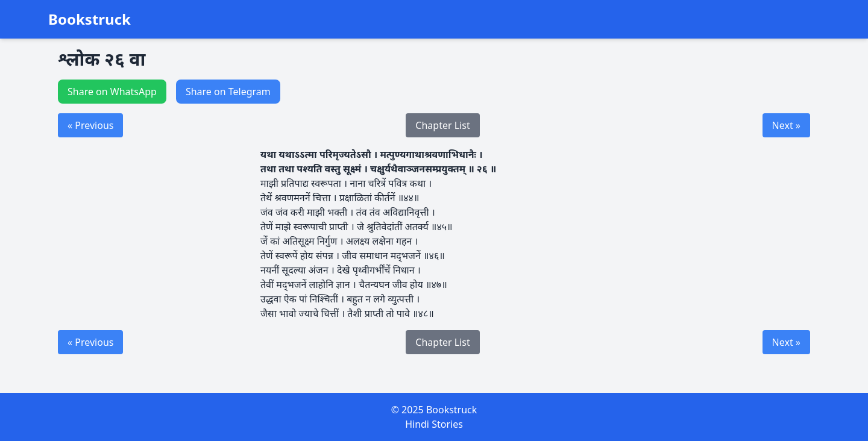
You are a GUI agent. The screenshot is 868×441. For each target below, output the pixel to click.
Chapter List (442, 125)
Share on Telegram (228, 92)
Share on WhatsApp (112, 92)
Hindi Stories (434, 424)
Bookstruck (90, 19)
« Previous (90, 125)
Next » (786, 125)
